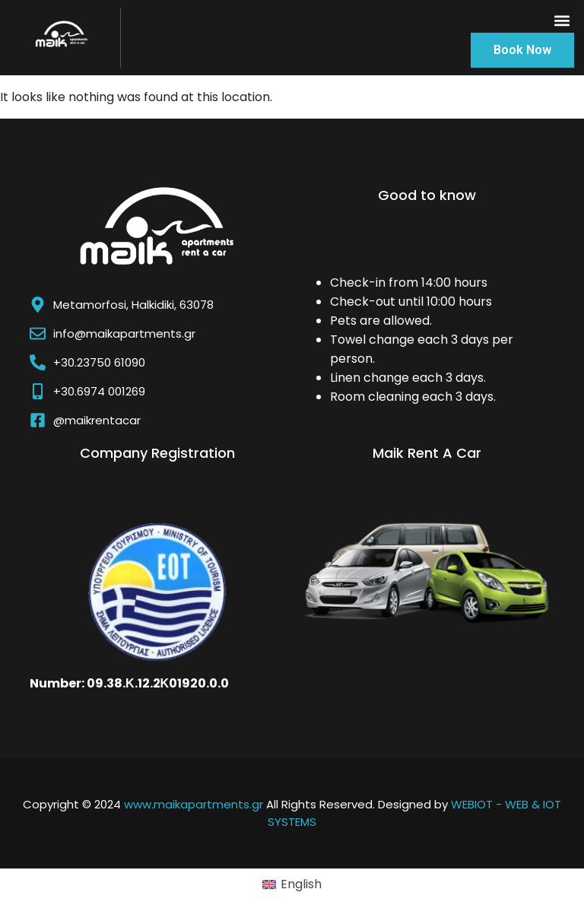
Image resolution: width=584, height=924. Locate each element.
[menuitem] (292, 885)
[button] (562, 20)
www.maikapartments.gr (194, 804)
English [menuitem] (301, 884)
